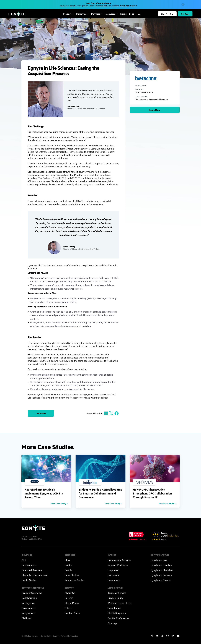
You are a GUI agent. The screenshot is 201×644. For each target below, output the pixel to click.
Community (114, 580)
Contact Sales (72, 613)
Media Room (72, 603)
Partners (94, 14)
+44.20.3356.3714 (34, 539)
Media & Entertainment (35, 575)
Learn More (155, 110)
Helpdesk (113, 570)
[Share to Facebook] (117, 413)
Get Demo (185, 14)
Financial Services (32, 570)
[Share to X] (111, 413)
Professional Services (120, 560)
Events (68, 570)
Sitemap (112, 623)
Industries (81, 14)
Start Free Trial (167, 14)
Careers (69, 598)
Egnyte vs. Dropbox (162, 565)
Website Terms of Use (120, 603)
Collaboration (29, 598)
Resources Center (74, 580)
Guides (69, 565)
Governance (28, 608)
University (113, 575)
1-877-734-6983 (31, 536)
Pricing (119, 14)
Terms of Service (117, 593)
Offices (69, 608)
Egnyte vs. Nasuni (161, 580)
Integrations (29, 613)
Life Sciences (29, 565)
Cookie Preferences (118, 618)
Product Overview (32, 593)
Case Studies (72, 575)
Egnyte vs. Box (159, 560)
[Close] (183, 4)
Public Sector (29, 580)
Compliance (114, 608)
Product (68, 14)
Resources (107, 14)
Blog (67, 560)
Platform (27, 618)
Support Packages (118, 565)
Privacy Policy (115, 598)
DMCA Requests (117, 613)
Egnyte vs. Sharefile (162, 570)
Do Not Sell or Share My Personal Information (59, 636)
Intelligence (28, 603)
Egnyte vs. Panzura (161, 575)
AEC (24, 560)
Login (127, 14)
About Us (70, 593)
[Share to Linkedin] (106, 413)
